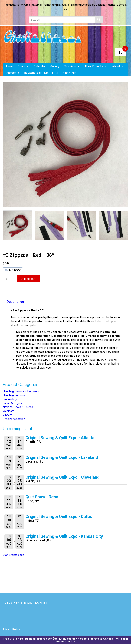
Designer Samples (14, 419)
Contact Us (12, 73)
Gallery (55, 66)
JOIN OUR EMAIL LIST (43, 73)
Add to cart (28, 279)
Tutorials (72, 66)
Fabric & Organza (13, 403)
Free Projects (96, 66)
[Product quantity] (8, 279)
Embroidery (10, 399)
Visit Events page (13, 555)
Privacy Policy (11, 629)
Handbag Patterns (14, 395)
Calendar (39, 66)
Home (9, 66)
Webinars (9, 411)
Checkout (69, 73)
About (118, 66)
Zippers (8, 415)
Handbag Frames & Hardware (21, 391)
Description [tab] (15, 302)
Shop (23, 66)
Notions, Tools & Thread (18, 407)
